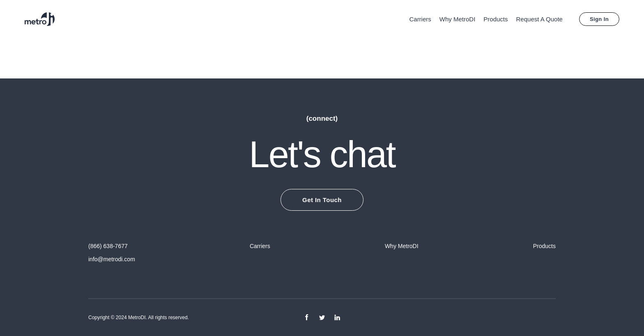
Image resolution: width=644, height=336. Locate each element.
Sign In (599, 19)
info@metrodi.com (112, 259)
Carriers (420, 19)
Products (496, 19)
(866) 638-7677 (108, 246)
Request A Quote (539, 19)
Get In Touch (322, 200)
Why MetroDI (458, 19)
